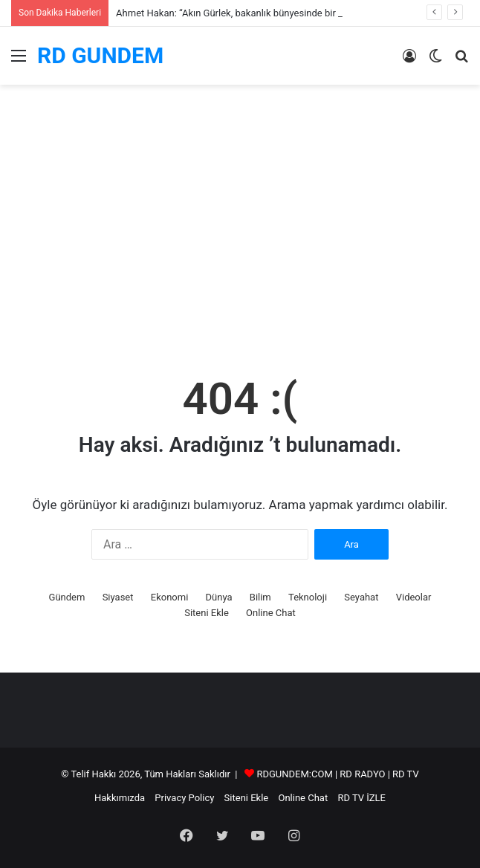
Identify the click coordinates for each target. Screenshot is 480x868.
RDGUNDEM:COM (294, 774)
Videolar (414, 597)
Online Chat (271, 613)
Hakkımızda (120, 798)
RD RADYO (362, 774)
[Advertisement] (240, 242)
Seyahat (361, 597)
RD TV (406, 774)
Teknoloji (308, 597)
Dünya (219, 597)
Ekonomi (170, 597)
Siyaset (118, 597)
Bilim (260, 597)
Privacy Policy (184, 798)
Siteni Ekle (207, 613)
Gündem (67, 597)
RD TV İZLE (361, 798)
